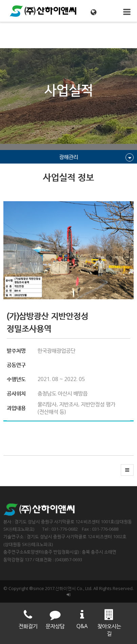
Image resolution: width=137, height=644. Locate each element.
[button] (127, 470)
